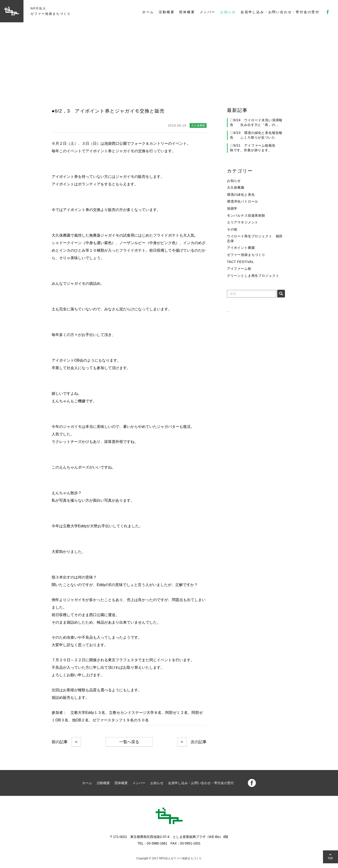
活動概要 (167, 12)
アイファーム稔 (239, 269)
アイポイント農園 (241, 248)
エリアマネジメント (243, 222)
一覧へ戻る (129, 742)
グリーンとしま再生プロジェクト (253, 276)
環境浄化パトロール (243, 201)
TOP (330, 858)
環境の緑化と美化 (241, 195)
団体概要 (187, 12)
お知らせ (228, 12)
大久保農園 (236, 188)
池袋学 (232, 208)
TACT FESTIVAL (240, 262)
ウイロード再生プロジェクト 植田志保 (255, 239)
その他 (232, 229)
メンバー (208, 12)
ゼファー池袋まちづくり (246, 255)
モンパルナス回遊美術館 (246, 215)
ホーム (148, 12)
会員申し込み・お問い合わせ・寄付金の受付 (280, 12)
